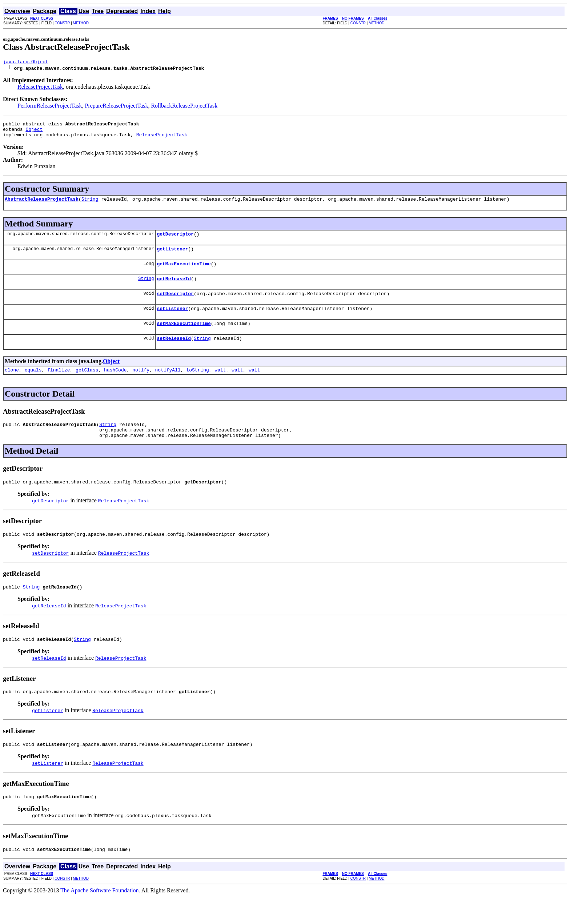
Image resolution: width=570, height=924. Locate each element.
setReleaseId (174, 352)
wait (220, 385)
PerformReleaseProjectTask (50, 107)
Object (34, 132)
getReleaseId (174, 288)
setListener (172, 320)
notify (141, 385)
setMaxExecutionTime (184, 336)
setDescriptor (175, 304)
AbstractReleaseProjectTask (42, 204)
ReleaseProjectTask (40, 88)
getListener (172, 256)
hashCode (115, 385)
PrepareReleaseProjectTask (116, 107)
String (90, 204)
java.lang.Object (26, 63)
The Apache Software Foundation (100, 918)
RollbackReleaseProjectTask (184, 107)
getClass (87, 385)
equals (33, 385)
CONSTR (62, 23)
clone (12, 385)
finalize (59, 385)
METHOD (81, 23)
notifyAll (168, 385)
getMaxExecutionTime (184, 272)
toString (197, 385)
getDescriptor (175, 240)
